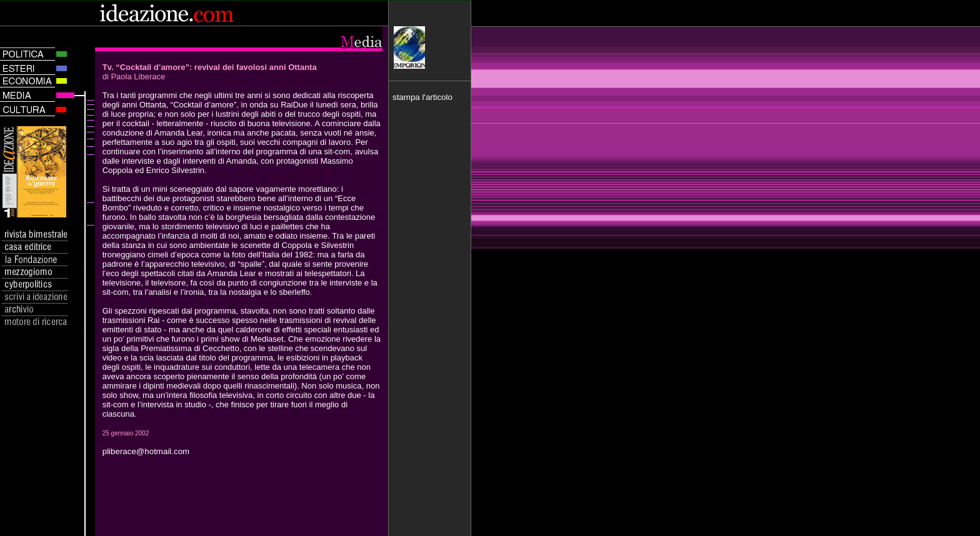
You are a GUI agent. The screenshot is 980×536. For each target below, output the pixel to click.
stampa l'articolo (422, 97)
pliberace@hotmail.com (146, 451)
